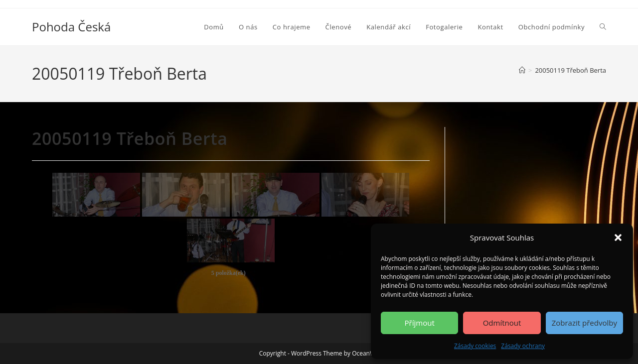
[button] (618, 238)
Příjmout (420, 323)
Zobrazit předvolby (584, 323)
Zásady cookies (475, 346)
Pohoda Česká (71, 27)
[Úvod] (522, 70)
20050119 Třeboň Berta (570, 70)
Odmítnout (502, 323)
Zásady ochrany (523, 346)
